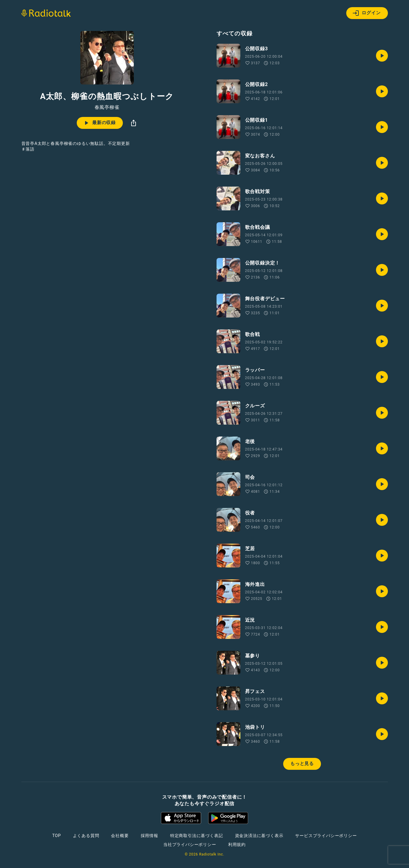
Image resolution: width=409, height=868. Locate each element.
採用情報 (149, 836)
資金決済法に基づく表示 (259, 836)
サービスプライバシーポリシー (326, 836)
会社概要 (120, 836)
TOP (56, 836)
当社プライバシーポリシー (190, 844)
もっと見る (302, 764)
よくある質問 (86, 836)
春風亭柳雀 (107, 107)
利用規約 (237, 844)
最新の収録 (99, 123)
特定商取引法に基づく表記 (197, 836)
